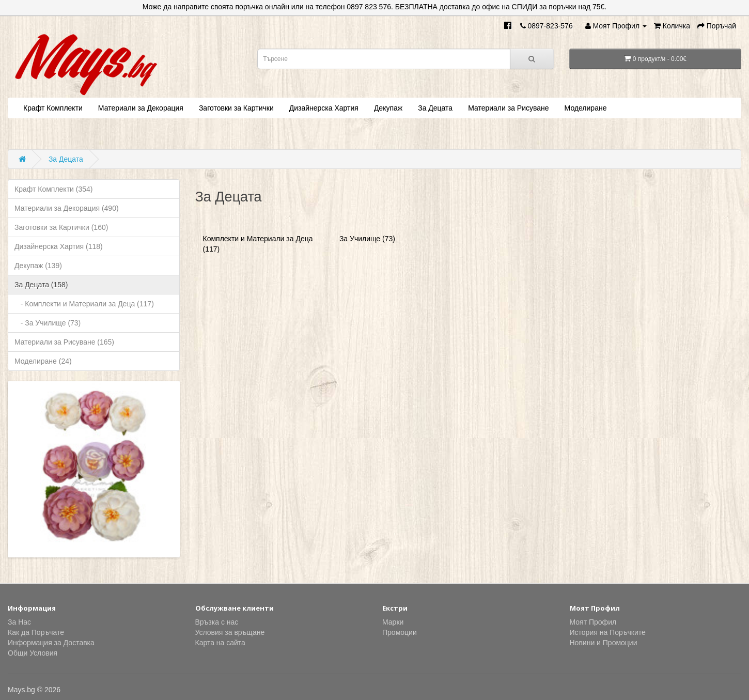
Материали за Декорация (141, 108)
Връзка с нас (217, 622)
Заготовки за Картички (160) (61, 227)
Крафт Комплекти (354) (53, 189)
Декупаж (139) (38, 266)
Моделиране (586, 108)
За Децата (435, 108)
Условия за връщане (230, 632)
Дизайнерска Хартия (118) (59, 246)
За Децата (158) (41, 285)
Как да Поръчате (36, 632)
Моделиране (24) (43, 361)
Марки (393, 622)
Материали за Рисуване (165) (64, 342)
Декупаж (388, 108)
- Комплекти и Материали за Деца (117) (84, 304)
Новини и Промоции (604, 643)
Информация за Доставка (51, 643)
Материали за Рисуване (508, 108)
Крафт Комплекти (53, 108)
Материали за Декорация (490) (67, 208)
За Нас (19, 622)
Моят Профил (593, 622)
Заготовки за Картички (236, 108)
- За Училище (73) (48, 323)
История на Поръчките (608, 632)
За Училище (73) (367, 239)
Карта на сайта (220, 643)
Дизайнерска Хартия (324, 108)
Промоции (400, 632)
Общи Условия (33, 653)
